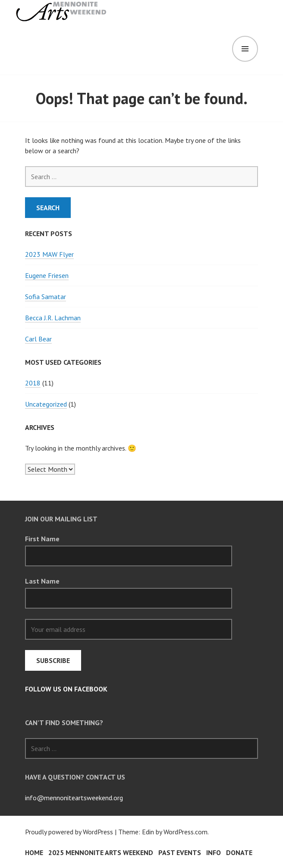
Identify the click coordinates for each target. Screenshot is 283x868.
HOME (34, 852)
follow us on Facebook (66, 689)
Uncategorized (46, 404)
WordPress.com (186, 832)
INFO (214, 852)
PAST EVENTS (180, 852)
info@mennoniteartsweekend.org (74, 798)
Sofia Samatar (46, 297)
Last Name (42, 581)
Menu (245, 49)
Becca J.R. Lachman (53, 318)
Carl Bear (38, 339)
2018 (33, 383)
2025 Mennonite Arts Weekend (101, 852)
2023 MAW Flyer (49, 254)
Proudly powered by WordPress (69, 832)
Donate (239, 852)
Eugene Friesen (47, 275)
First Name (42, 539)
